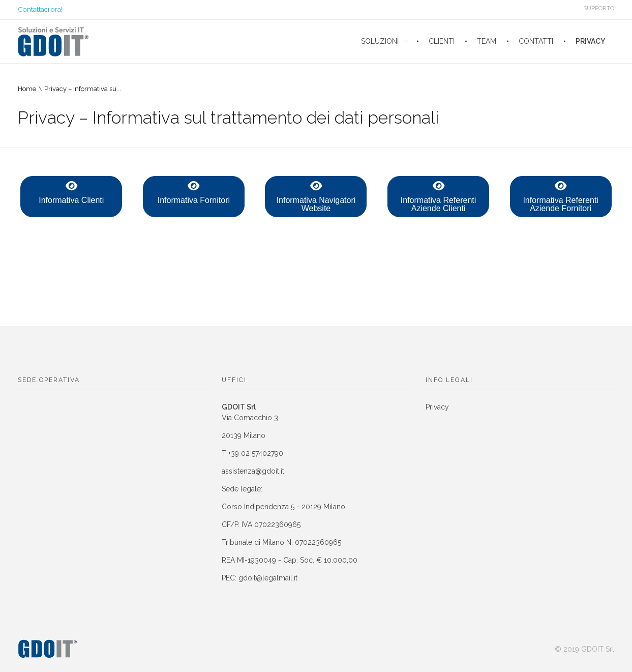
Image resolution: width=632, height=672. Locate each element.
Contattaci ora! (40, 9)
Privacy (437, 407)
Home (27, 89)
